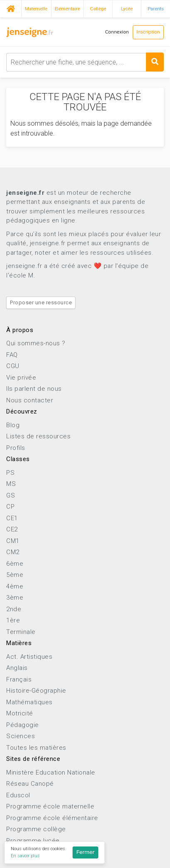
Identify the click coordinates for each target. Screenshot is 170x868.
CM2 (13, 552)
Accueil (11, 8)
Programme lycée (33, 841)
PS (10, 473)
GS (11, 495)
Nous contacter (30, 400)
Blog (13, 425)
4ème (15, 586)
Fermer (85, 852)
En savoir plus (25, 856)
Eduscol (18, 795)
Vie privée (21, 378)
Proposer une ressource (41, 302)
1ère (13, 620)
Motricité (20, 713)
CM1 (13, 541)
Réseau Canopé (30, 784)
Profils (16, 448)
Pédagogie (23, 725)
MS (11, 484)
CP (10, 507)
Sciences (21, 736)
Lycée (127, 9)
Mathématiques (29, 702)
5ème (15, 575)
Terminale (21, 632)
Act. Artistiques (29, 657)
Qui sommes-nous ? (36, 343)
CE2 (12, 529)
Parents (156, 9)
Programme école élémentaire (52, 818)
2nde (14, 609)
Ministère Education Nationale (51, 772)
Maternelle (36, 9)
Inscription (148, 32)
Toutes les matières (36, 748)
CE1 (12, 518)
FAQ (12, 355)
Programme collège (36, 829)
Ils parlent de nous (34, 389)
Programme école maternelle (50, 806)
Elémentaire (67, 9)
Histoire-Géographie (36, 691)
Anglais (17, 668)
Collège (98, 9)
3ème (15, 598)
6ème (15, 564)
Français (19, 679)
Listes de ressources (38, 436)
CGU (13, 366)
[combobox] (85, 62)
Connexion (117, 32)
